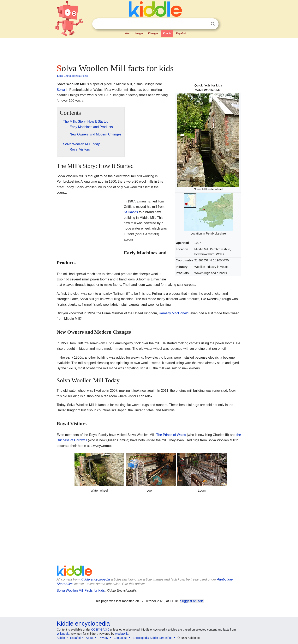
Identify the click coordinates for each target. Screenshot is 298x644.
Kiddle (61, 638)
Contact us (121, 638)
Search (213, 24)
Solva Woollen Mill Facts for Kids (81, 591)
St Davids (131, 212)
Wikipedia (63, 634)
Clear (204, 24)
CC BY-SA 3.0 (100, 630)
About (90, 638)
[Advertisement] (149, 50)
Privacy (103, 638)
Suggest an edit (191, 601)
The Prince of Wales (171, 435)
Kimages (153, 34)
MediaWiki (122, 634)
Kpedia (167, 34)
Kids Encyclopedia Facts (73, 76)
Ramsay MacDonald (174, 313)
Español (181, 34)
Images (139, 34)
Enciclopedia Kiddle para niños (152, 638)
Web (128, 34)
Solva (61, 90)
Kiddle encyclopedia (95, 579)
